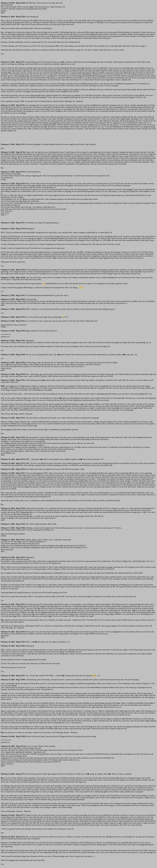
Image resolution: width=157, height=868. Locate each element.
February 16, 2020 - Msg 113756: (13, 469)
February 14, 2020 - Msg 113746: (13, 331)
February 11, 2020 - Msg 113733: (13, 144)
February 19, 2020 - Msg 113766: (13, 646)
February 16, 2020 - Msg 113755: (13, 463)
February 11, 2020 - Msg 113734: (13, 152)
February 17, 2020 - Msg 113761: (13, 540)
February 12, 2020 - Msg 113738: (13, 229)
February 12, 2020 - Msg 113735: (13, 172)
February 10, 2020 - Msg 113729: (13, 3)
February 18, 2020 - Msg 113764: (13, 632)
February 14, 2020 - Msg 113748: (13, 355)
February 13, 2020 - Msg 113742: (13, 299)
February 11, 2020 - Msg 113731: (13, 62)
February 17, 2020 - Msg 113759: (13, 524)
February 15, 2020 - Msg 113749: (13, 363)
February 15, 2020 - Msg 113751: (13, 380)
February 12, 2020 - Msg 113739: (13, 270)
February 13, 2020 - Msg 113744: (13, 317)
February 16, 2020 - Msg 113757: (13, 473)
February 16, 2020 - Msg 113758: (13, 508)
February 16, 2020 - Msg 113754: (13, 459)
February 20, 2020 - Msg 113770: (13, 746)
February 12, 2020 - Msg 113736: (13, 184)
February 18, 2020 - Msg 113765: (13, 642)
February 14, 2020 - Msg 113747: (13, 341)
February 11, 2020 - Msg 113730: (13, 17)
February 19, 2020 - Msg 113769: (13, 736)
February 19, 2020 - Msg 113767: (13, 676)
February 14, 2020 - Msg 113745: (13, 321)
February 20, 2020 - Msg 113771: (13, 774)
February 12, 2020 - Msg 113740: (13, 278)
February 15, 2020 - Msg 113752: (13, 418)
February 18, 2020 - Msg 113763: (13, 604)
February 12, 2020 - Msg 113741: (13, 295)
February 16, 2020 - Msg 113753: (13, 437)
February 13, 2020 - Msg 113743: (13, 309)
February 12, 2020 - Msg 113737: (13, 223)
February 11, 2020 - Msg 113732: (13, 105)
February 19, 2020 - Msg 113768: (13, 680)
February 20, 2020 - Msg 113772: (13, 815)
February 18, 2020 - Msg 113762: (13, 557)
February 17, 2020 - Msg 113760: (13, 528)
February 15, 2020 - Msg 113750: (13, 374)
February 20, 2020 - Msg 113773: (13, 837)
